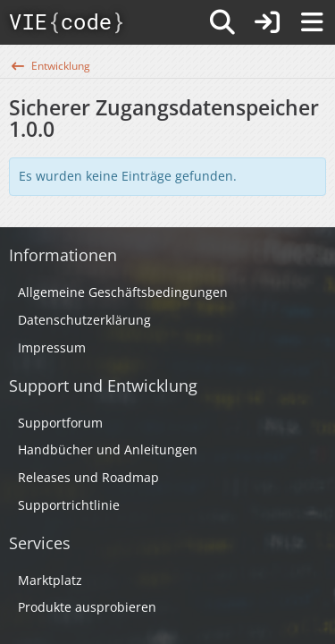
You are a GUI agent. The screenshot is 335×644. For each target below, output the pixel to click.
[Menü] (312, 22)
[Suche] (222, 22)
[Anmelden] (267, 22)
